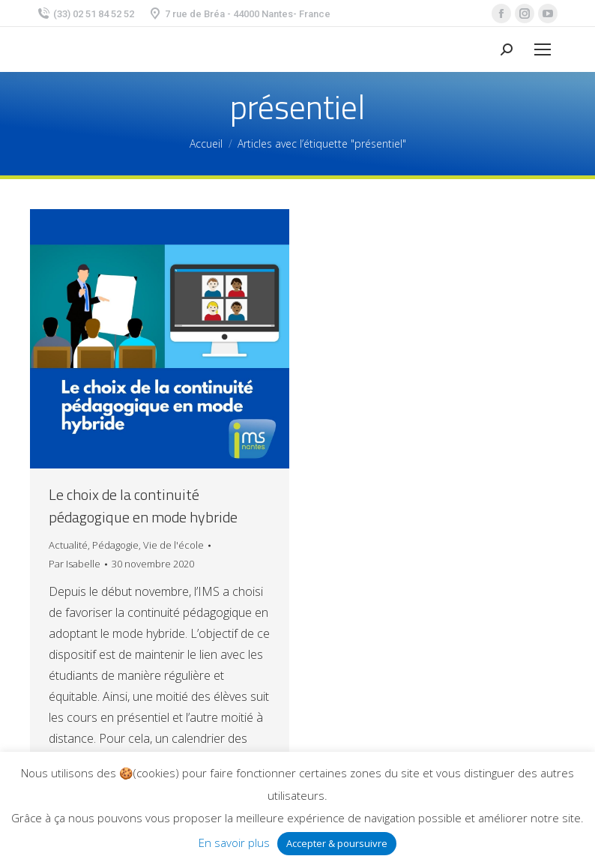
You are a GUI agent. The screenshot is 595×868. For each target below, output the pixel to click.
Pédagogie (115, 545)
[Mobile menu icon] (543, 49)
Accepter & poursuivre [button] (337, 843)
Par (75, 564)
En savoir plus (234, 843)
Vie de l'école (173, 545)
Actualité (68, 545)
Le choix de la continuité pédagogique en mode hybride (143, 506)
